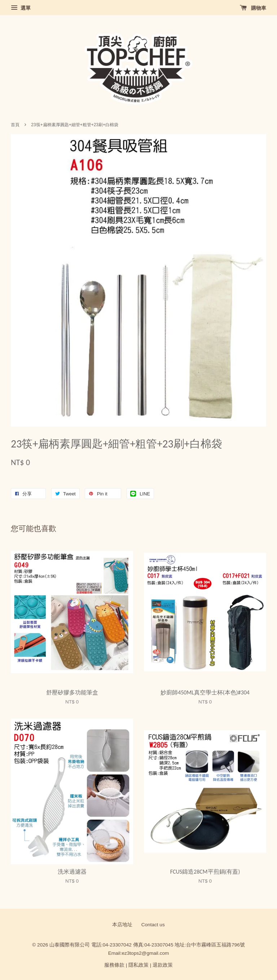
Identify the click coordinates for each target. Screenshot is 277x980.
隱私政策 (138, 965)
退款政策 (163, 965)
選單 (21, 8)
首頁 (15, 125)
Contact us (153, 925)
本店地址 (122, 925)
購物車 (253, 8)
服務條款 (114, 965)
